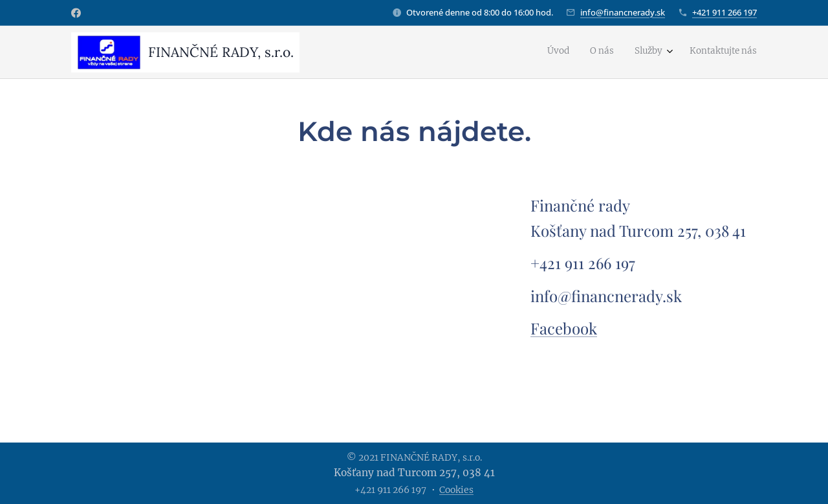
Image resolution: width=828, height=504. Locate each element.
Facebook (564, 328)
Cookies (456, 490)
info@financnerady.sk (623, 12)
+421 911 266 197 (724, 12)
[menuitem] (692, 52)
